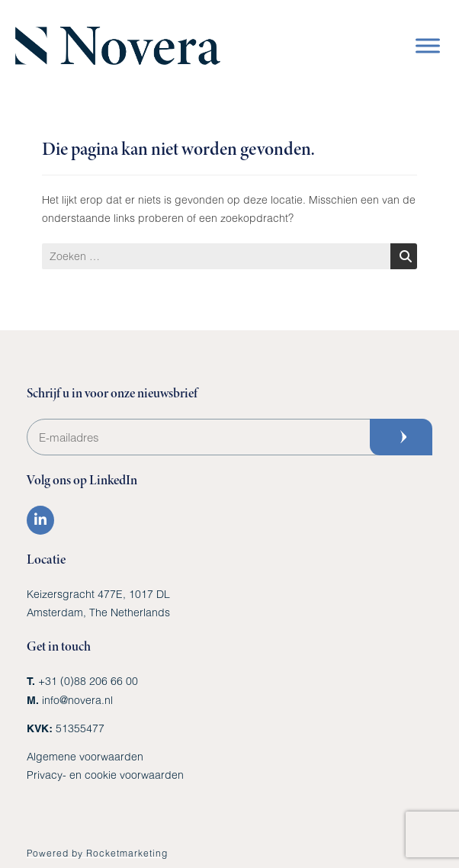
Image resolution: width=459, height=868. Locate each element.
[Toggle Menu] (428, 45)
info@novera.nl (77, 700)
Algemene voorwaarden (85, 756)
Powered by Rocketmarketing (97, 853)
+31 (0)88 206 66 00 (88, 681)
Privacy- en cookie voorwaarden (105, 775)
